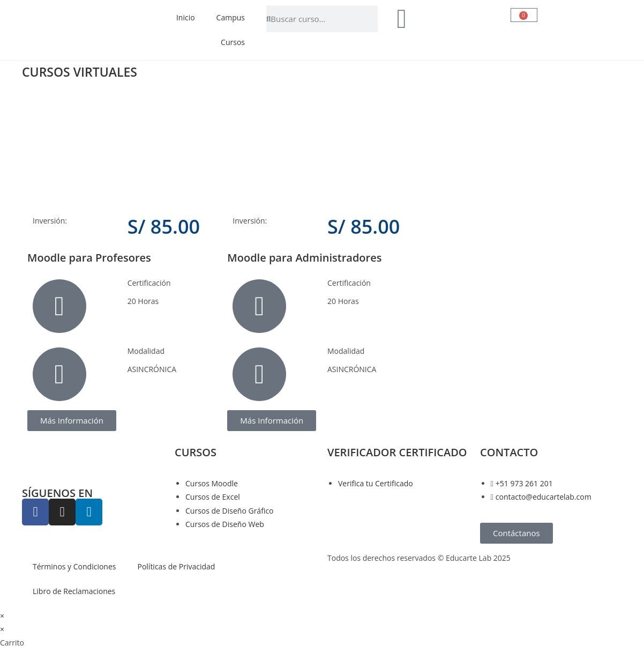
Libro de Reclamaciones (74, 591)
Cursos (233, 42)
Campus (231, 17)
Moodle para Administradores (304, 258)
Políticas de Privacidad (176, 566)
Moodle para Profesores (89, 258)
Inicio (186, 17)
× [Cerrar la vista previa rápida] (2, 616)
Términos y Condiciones (74, 566)
